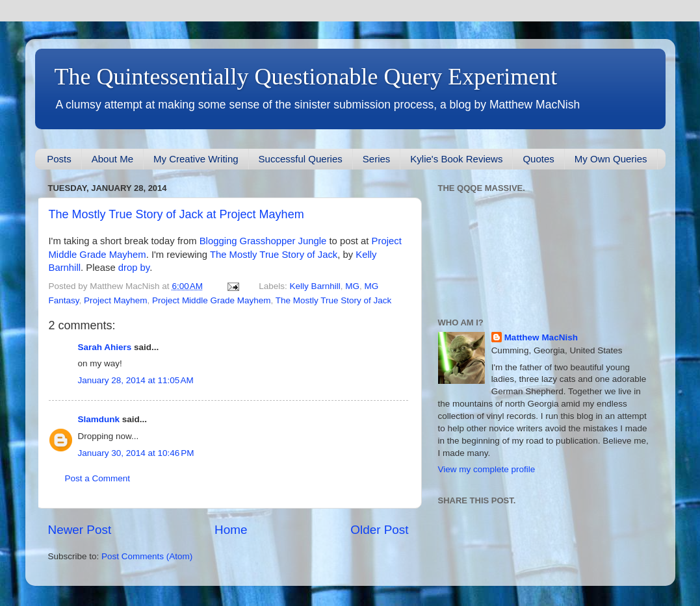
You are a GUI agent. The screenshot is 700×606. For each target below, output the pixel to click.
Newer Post (80, 530)
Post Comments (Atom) (147, 556)
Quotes (538, 159)
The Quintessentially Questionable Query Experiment (306, 77)
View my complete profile (487, 469)
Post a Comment (98, 478)
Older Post (379, 530)
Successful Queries (301, 159)
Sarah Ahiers (105, 347)
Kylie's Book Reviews (456, 159)
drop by (134, 268)
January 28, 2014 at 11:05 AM (136, 380)
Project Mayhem (116, 300)
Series (377, 159)
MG (352, 286)
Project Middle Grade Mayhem (211, 300)
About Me (112, 159)
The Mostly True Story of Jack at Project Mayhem (176, 214)
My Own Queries (611, 159)
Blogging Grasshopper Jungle (263, 241)
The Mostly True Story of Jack (274, 255)
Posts (59, 159)
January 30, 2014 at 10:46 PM (136, 453)
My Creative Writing (196, 159)
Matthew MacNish (541, 337)
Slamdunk (99, 419)
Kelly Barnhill (315, 286)
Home (231, 530)
